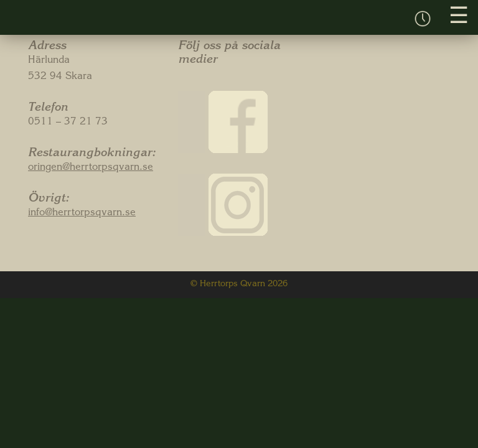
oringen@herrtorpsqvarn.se (91, 168)
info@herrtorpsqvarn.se (82, 213)
